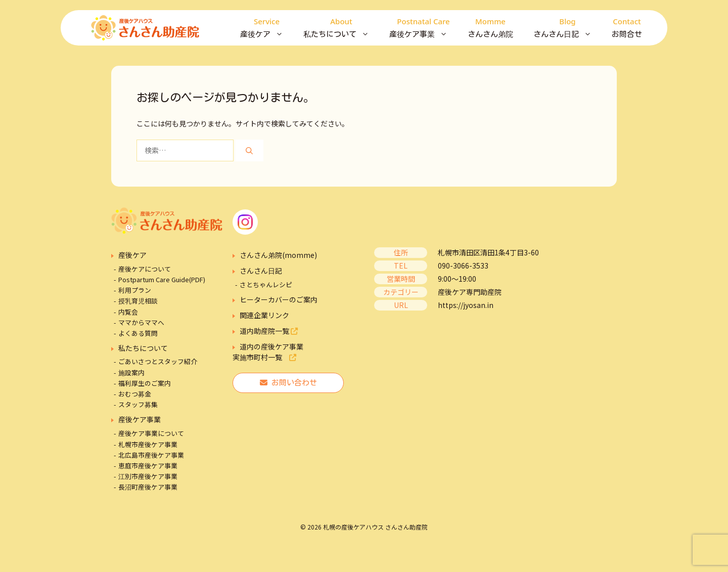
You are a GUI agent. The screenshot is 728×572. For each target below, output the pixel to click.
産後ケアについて (145, 269)
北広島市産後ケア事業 (151, 455)
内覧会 (128, 312)
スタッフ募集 (138, 404)
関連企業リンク (264, 315)
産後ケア (267, 28)
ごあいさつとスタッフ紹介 (158, 361)
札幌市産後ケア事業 (148, 444)
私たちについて (341, 28)
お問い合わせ (288, 383)
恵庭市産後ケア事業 (148, 466)
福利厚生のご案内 (145, 383)
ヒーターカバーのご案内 (279, 299)
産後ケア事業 (423, 28)
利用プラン (135, 290)
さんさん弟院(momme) (278, 255)
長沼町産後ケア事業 (148, 487)
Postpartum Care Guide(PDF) (162, 279)
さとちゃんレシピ (266, 284)
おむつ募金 (135, 394)
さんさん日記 (567, 28)
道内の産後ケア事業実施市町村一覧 (268, 352)
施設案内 (131, 372)
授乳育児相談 (138, 301)
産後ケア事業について (151, 433)
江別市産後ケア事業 (148, 476)
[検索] (249, 150)
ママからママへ (141, 322)
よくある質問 (138, 333)
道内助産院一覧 (269, 331)
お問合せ (627, 27)
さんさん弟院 (490, 27)
